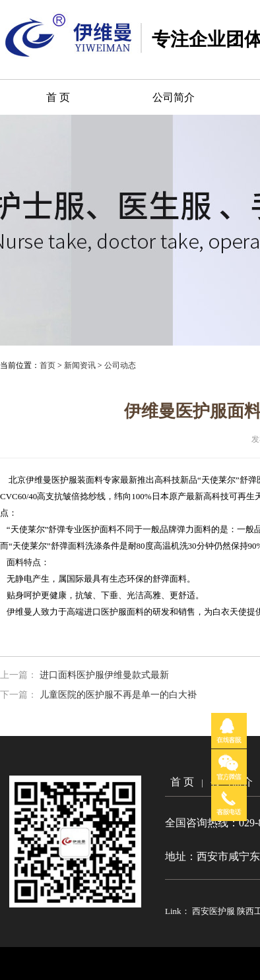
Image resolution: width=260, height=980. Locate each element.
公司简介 (174, 97)
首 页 (58, 97)
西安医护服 (214, 911)
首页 (48, 365)
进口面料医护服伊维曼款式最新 (104, 675)
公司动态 (120, 365)
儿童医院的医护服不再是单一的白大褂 (118, 695)
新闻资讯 (80, 365)
